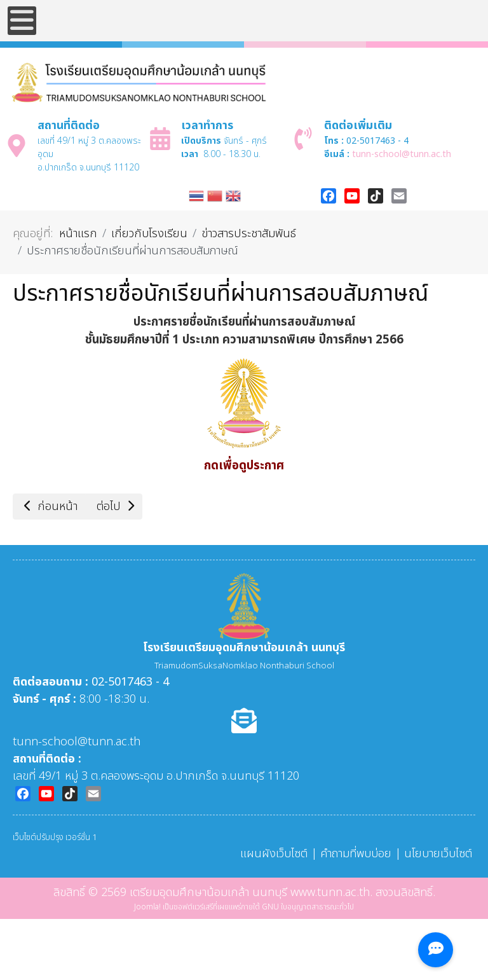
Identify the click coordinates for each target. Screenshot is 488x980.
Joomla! (147, 907)
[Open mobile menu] (22, 21)
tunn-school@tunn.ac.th (402, 154)
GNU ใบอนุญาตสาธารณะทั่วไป (308, 907)
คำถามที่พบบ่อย (356, 854)
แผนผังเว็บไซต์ (274, 854)
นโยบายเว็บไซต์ (438, 854)
